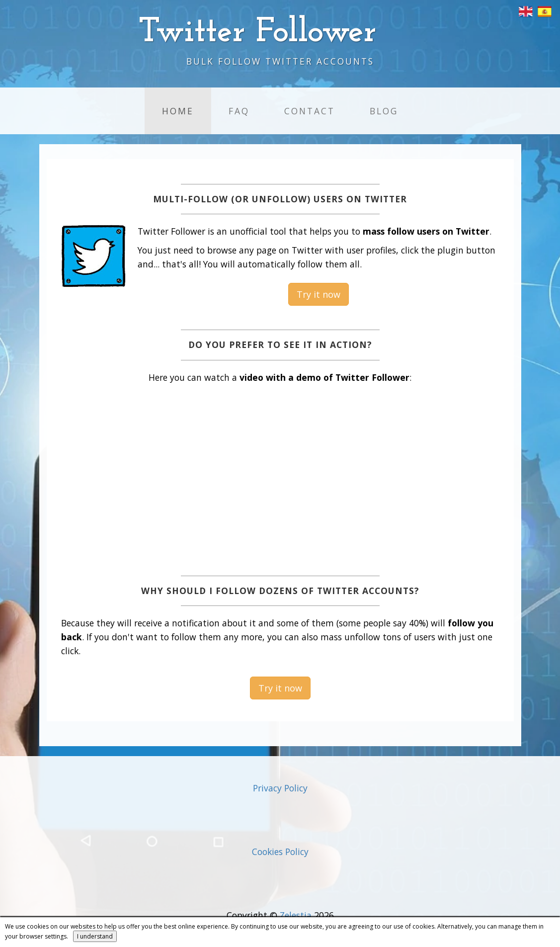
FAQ (239, 111)
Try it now (319, 294)
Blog (384, 111)
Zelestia (296, 915)
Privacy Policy (280, 788)
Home (178, 111)
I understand (95, 936)
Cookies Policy (280, 852)
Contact (310, 111)
